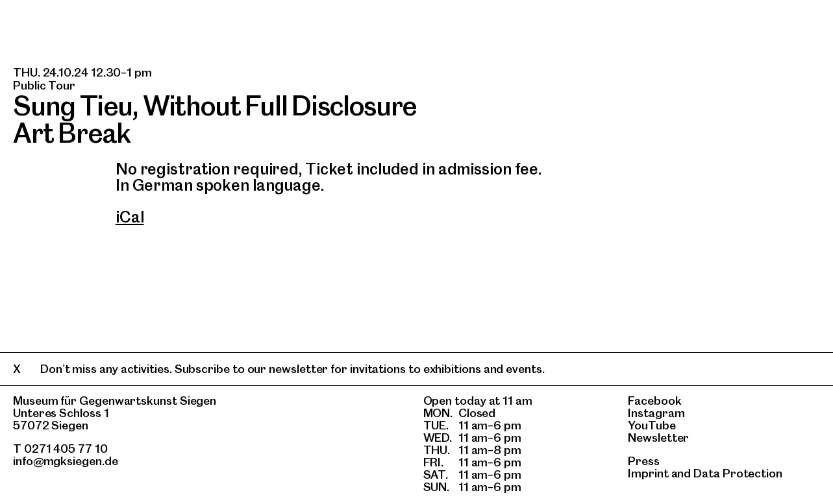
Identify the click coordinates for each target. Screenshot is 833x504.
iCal (130, 217)
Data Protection (738, 473)
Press (644, 461)
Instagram (656, 413)
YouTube (652, 425)
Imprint (648, 473)
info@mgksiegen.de (66, 461)
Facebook (654, 401)
